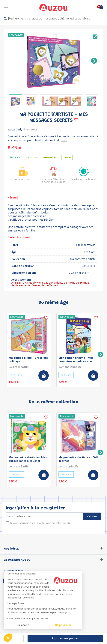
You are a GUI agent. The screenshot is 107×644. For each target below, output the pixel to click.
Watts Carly (15, 129)
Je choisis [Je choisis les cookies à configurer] (23, 625)
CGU (69, 523)
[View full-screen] (95, 37)
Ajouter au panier (65, 638)
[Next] (94, 61)
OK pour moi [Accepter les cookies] (63, 625)
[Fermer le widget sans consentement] (45, 574)
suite (64, 140)
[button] (8, 638)
